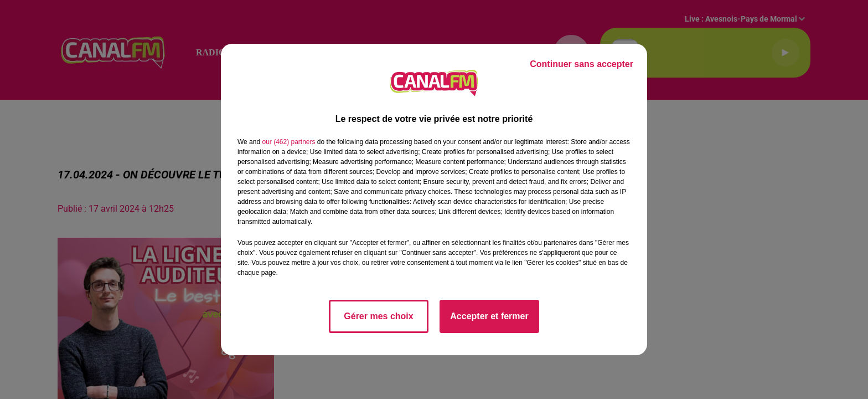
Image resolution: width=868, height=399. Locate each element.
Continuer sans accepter (582, 64)
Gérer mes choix (378, 316)
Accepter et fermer (489, 316)
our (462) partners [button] (288, 142)
